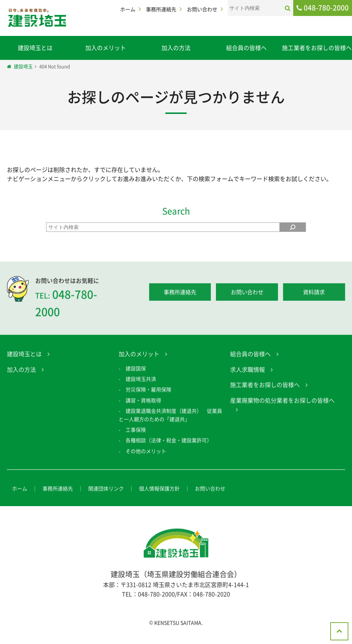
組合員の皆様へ (246, 48)
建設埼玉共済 (141, 381)
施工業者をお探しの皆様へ (317, 48)
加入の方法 (176, 48)
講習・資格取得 (143, 402)
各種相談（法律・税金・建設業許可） (169, 442)
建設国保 (136, 370)
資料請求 (314, 295)
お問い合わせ (202, 9)
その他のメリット (146, 453)
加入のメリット (106, 48)
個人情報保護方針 (159, 491)
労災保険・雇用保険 (148, 392)
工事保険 (136, 432)
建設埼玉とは (35, 48)
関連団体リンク (106, 491)
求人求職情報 (247, 372)
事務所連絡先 (161, 9)
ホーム (128, 9)
